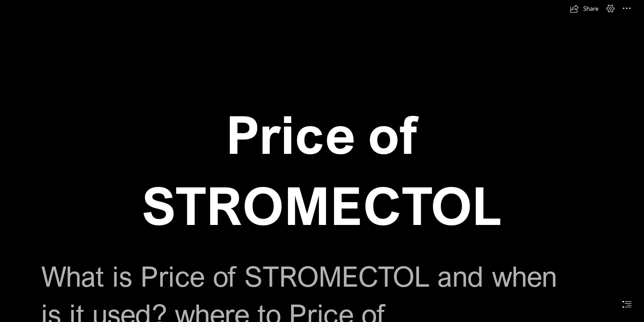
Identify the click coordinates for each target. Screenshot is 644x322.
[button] (584, 8)
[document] (322, 161)
